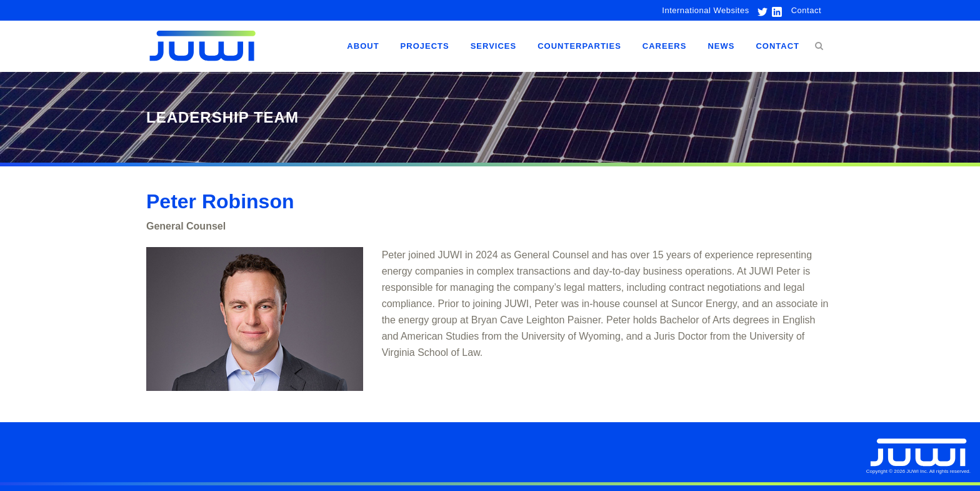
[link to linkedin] (776, 10)
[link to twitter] (759, 10)
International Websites (705, 10)
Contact (806, 10)
